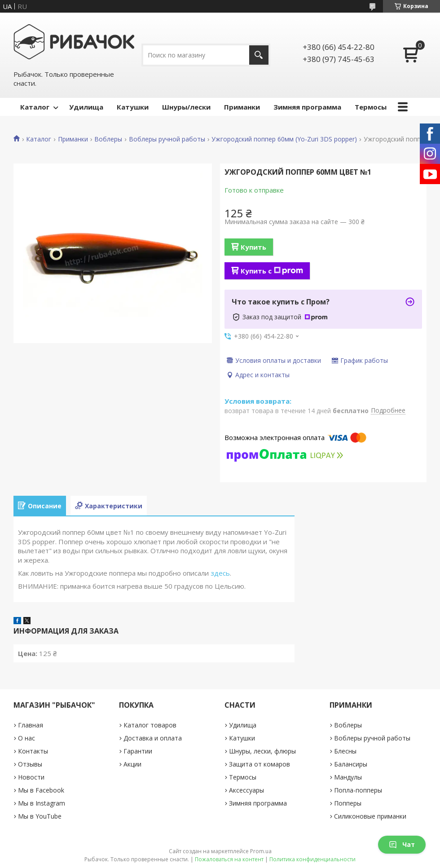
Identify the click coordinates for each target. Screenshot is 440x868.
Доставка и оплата (153, 738)
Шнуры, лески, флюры (262, 751)
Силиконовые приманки (370, 816)
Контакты (33, 751)
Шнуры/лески (186, 107)
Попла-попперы (358, 790)
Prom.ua (261, 851)
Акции (132, 764)
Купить (253, 247)
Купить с (272, 271)
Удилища (86, 107)
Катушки (133, 107)
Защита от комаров (260, 764)
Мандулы (348, 777)
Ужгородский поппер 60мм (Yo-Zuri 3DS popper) (284, 139)
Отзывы (30, 764)
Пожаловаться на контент (229, 859)
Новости (31, 777)
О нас (26, 738)
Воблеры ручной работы (167, 139)
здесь (220, 573)
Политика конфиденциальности (312, 859)
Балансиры (351, 764)
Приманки (242, 107)
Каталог (35, 107)
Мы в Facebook (41, 790)
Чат (402, 844)
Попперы (348, 803)
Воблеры (108, 139)
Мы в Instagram (42, 803)
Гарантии (138, 751)
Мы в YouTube (40, 816)
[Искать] (259, 55)
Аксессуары (246, 790)
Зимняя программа (307, 107)
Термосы (371, 107)
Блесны (345, 751)
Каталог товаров (150, 725)
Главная (31, 725)
